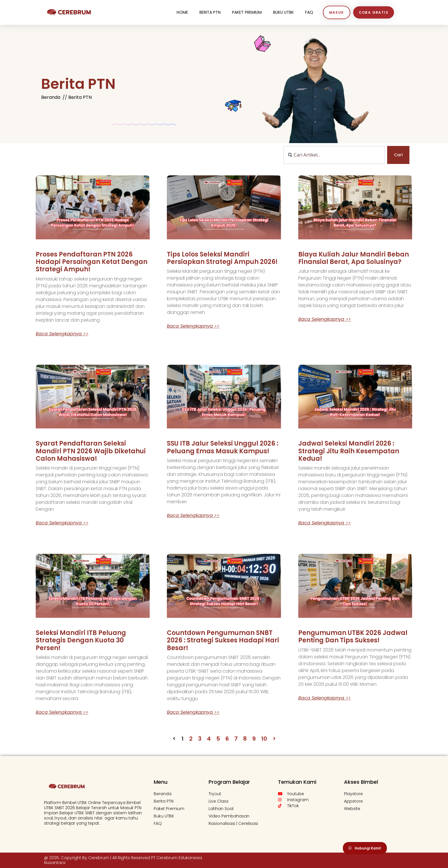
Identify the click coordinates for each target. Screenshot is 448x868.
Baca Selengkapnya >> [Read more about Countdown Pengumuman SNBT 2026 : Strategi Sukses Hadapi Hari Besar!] (193, 712)
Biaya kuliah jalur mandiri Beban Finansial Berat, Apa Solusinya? (354, 258)
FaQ (309, 12)
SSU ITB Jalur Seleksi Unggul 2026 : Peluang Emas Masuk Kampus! (223, 447)
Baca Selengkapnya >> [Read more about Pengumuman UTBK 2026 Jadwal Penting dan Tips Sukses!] (325, 698)
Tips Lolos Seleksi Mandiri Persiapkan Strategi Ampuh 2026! (222, 258)
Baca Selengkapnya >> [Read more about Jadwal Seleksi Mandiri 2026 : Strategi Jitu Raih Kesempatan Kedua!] (325, 523)
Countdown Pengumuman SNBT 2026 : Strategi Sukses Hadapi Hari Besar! (223, 640)
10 (264, 739)
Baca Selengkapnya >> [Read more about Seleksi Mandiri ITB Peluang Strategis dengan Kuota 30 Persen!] (62, 712)
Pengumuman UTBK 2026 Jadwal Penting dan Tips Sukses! (353, 637)
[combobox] (334, 155)
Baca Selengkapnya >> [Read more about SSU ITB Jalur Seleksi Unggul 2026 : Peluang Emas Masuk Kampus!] (193, 516)
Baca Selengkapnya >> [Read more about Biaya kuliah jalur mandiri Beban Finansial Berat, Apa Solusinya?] (325, 319)
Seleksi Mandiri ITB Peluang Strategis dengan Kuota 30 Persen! (81, 640)
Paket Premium (247, 12)
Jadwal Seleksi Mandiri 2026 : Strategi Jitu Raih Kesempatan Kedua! (349, 451)
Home (182, 12)
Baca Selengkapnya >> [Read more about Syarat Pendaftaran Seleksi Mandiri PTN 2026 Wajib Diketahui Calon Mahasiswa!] (62, 523)
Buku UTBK (283, 12)
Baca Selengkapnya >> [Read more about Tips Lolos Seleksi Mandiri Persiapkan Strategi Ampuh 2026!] (193, 326)
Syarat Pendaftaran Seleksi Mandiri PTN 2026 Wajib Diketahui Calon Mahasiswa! (91, 451)
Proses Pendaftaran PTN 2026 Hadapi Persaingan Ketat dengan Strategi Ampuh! (92, 262)
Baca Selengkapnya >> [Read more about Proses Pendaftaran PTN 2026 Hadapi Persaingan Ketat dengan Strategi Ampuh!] (62, 334)
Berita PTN (210, 12)
